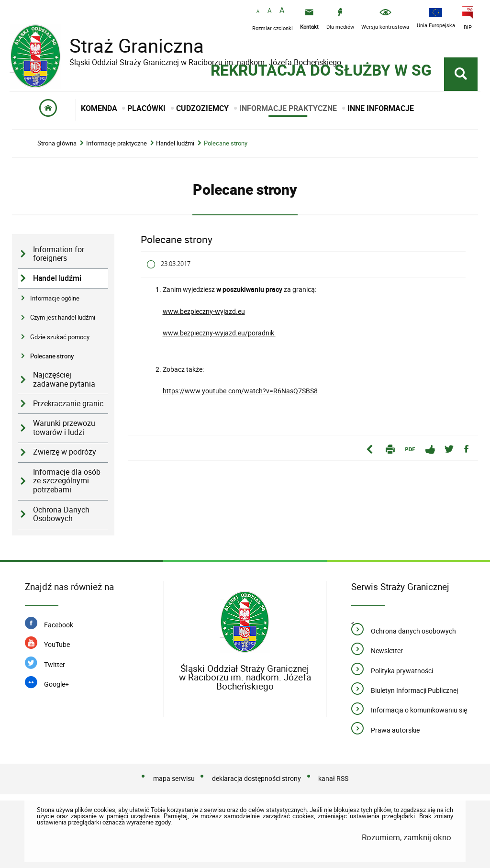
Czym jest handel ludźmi (63, 317)
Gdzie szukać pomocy (60, 337)
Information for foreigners (59, 254)
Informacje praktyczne (117, 143)
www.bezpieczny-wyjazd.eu (204, 311)
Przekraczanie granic (68, 404)
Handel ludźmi (175, 143)
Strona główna (57, 143)
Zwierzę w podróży (65, 452)
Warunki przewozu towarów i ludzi (64, 428)
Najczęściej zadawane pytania (64, 379)
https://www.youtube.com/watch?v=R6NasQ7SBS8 (240, 391)
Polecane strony (226, 143)
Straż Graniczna (129, 46)
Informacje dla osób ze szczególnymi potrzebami (67, 481)
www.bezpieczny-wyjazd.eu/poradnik (219, 333)
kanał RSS (333, 778)
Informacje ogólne (55, 298)
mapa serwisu (174, 778)
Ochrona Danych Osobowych (61, 514)
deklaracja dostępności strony (256, 778)
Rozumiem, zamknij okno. (407, 837)
